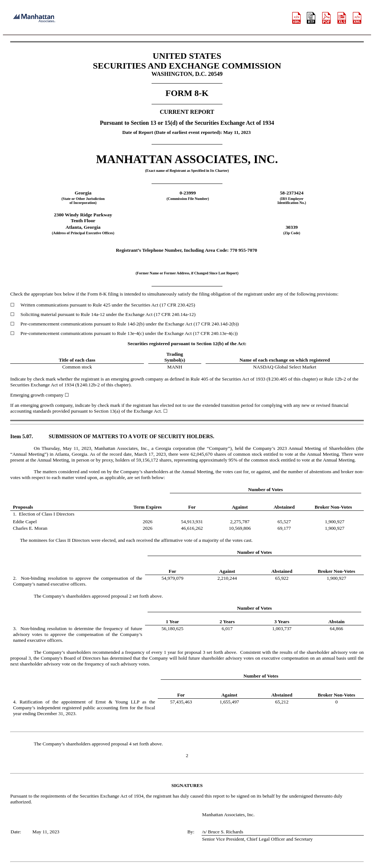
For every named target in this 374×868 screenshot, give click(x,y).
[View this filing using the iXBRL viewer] (297, 19)
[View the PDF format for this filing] (327, 19)
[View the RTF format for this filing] (312, 19)
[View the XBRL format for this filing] (358, 19)
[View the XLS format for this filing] (342, 19)
